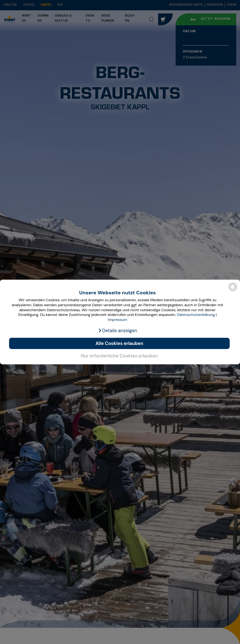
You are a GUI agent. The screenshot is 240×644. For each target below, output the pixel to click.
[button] (117, 331)
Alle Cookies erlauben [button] (120, 343)
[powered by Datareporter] (233, 291)
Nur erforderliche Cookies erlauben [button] (119, 356)
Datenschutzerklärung (196, 315)
